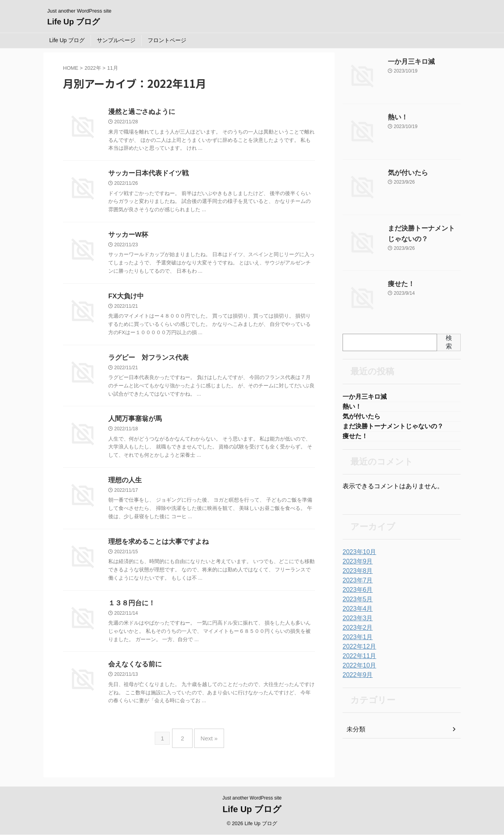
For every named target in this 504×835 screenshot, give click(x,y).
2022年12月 (357, 651)
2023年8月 (356, 575)
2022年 (93, 68)
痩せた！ (399, 284)
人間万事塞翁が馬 (133, 423)
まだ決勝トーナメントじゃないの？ (393, 429)
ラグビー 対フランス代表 (146, 361)
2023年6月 (356, 594)
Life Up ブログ (73, 22)
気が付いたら (404, 173)
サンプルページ (116, 40)
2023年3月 (356, 622)
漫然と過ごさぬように (140, 112)
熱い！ (396, 117)
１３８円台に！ (130, 610)
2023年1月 (356, 641)
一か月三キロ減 (407, 62)
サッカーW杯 (127, 237)
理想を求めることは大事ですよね (156, 548)
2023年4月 (356, 613)
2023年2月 (356, 632)
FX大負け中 (125, 299)
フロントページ (167, 40)
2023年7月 (356, 584)
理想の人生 (124, 485)
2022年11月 (357, 660)
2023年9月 (356, 565)
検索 (449, 342)
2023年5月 (356, 603)
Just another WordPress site (252, 798)
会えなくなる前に (133, 672)
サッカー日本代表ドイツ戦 (146, 174)
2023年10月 (357, 556)
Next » (207, 743)
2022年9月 (356, 679)
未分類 (355, 733)
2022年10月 (357, 669)
